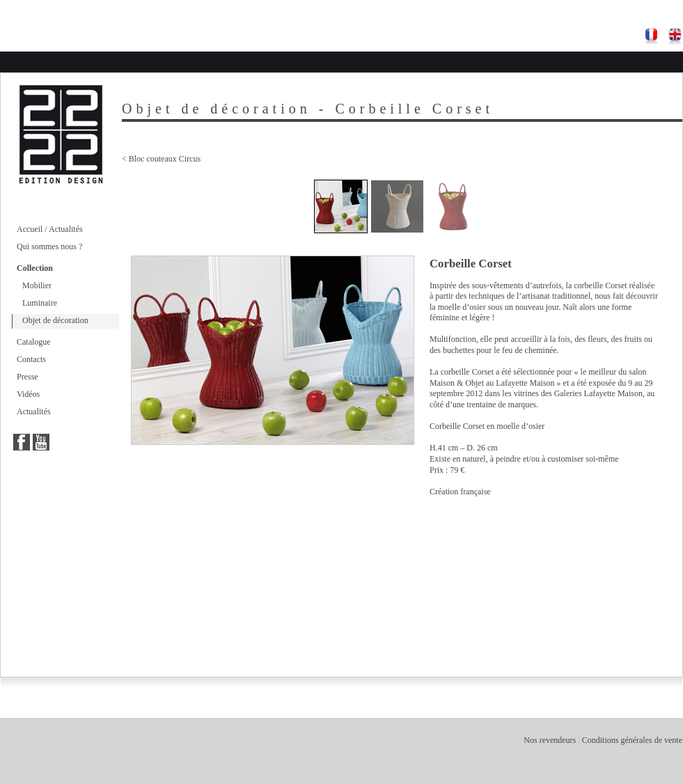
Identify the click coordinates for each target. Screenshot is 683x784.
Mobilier (37, 285)
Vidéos (28, 394)
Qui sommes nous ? (49, 246)
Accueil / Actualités (50, 229)
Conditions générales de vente (632, 740)
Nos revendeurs (550, 740)
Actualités (34, 411)
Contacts (31, 359)
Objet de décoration (55, 320)
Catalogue (34, 342)
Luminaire (40, 303)
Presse (28, 377)
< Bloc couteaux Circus (161, 159)
